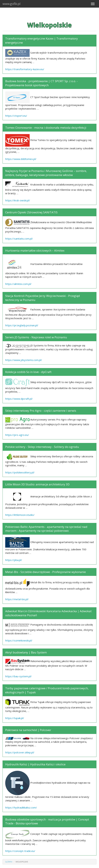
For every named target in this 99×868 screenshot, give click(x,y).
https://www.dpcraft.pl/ (19, 399)
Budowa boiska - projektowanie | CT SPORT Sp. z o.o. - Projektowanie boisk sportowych (41, 83)
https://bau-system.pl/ (18, 676)
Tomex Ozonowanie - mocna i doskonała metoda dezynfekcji (46, 128)
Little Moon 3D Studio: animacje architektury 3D (37, 484)
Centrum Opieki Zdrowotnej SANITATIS (31, 212)
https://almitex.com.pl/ (18, 284)
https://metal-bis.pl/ (17, 599)
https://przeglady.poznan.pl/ (22, 325)
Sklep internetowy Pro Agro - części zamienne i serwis (41, 411)
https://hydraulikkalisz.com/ (21, 807)
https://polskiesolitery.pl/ (20, 472)
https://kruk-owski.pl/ (18, 200)
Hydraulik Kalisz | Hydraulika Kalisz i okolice (35, 764)
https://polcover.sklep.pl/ (20, 752)
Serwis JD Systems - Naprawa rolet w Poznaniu (36, 337)
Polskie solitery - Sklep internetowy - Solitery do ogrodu (42, 447)
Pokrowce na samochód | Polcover (28, 730)
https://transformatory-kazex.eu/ (25, 69)
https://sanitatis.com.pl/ (19, 239)
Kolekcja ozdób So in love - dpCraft (28, 372)
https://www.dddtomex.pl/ (21, 159)
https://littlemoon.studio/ (20, 515)
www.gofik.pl (12, 4)
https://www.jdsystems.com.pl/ (24, 360)
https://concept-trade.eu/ (20, 851)
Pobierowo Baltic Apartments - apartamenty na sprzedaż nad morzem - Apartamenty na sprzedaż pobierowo (46, 529)
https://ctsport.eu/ (16, 116)
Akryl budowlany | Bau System (26, 652)
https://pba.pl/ (14, 560)
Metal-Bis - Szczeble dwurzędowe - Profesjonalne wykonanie (46, 572)
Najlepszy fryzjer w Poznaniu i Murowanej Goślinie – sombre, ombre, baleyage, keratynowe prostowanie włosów (46, 173)
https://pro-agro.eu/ (17, 435)
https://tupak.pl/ (15, 718)
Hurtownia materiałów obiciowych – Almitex (35, 250)
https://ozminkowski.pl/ (19, 640)
